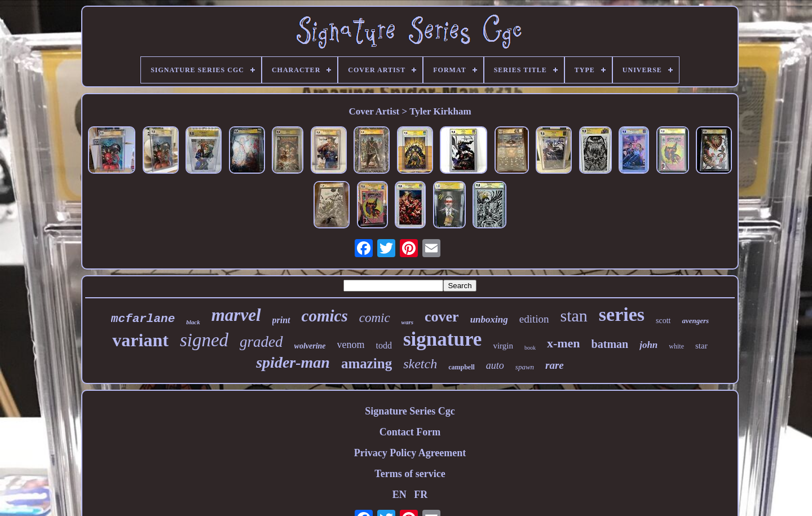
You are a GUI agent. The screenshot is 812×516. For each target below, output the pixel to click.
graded (261, 342)
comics (325, 316)
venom (351, 345)
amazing (367, 363)
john (648, 345)
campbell (462, 367)
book (530, 348)
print (281, 320)
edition (534, 319)
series (622, 314)
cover (442, 317)
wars (407, 322)
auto (495, 365)
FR (421, 495)
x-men (564, 343)
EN (400, 495)
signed (204, 340)
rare (555, 365)
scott (663, 321)
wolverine (310, 346)
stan (574, 316)
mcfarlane (143, 319)
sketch (420, 364)
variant (140, 340)
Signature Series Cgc (410, 411)
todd (384, 345)
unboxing (489, 319)
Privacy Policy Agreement (410, 453)
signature (442, 339)
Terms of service (410, 474)
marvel (236, 315)
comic (375, 318)
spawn (525, 367)
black (193, 322)
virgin (503, 346)
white (676, 346)
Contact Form (410, 432)
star (701, 346)
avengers (695, 321)
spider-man (293, 362)
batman (610, 344)
